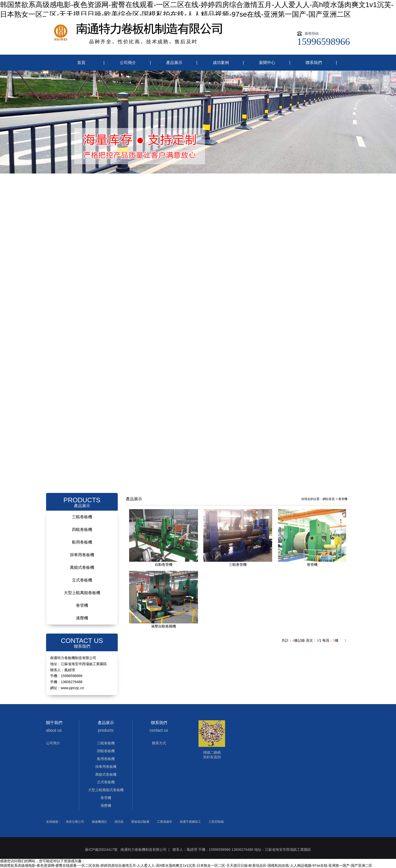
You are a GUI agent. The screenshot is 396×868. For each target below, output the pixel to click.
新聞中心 (267, 63)
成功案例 (221, 63)
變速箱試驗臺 (140, 822)
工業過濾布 (165, 822)
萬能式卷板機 (82, 567)
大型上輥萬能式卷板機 (106, 790)
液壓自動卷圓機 (164, 626)
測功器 (119, 822)
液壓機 (82, 618)
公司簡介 (128, 63)
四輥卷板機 (82, 529)
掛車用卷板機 (82, 555)
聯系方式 (159, 743)
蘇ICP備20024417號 (101, 850)
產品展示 (174, 63)
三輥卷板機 (82, 517)
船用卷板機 (82, 542)
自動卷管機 (164, 565)
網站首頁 (329, 499)
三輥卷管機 (238, 565)
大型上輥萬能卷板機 (82, 593)
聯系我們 (314, 63)
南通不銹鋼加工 (190, 822)
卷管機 (82, 605)
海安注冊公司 (75, 822)
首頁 (81, 63)
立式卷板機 (82, 580)
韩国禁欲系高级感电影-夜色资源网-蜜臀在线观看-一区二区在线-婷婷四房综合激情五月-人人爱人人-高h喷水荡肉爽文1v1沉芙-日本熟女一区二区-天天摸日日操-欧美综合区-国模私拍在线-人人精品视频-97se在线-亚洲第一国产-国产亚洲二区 (186, 865)
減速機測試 (99, 822)
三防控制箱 (216, 822)
